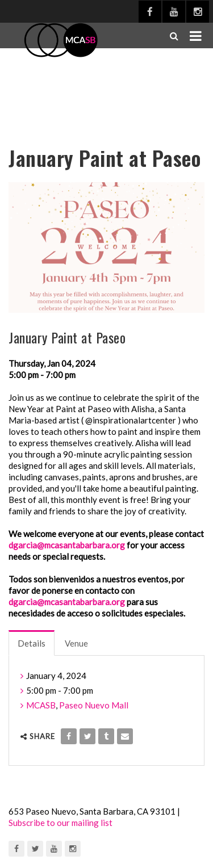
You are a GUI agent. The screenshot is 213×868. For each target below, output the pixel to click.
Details (32, 643)
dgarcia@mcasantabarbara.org (67, 545)
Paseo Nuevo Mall (94, 705)
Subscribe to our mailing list (60, 823)
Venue (76, 643)
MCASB (41, 705)
